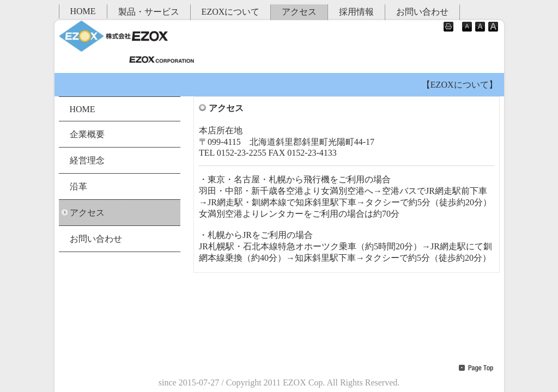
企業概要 (87, 134)
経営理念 (87, 160)
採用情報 (356, 12)
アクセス (299, 12)
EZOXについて (231, 12)
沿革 (78, 186)
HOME (83, 11)
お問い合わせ (422, 12)
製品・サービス (149, 12)
